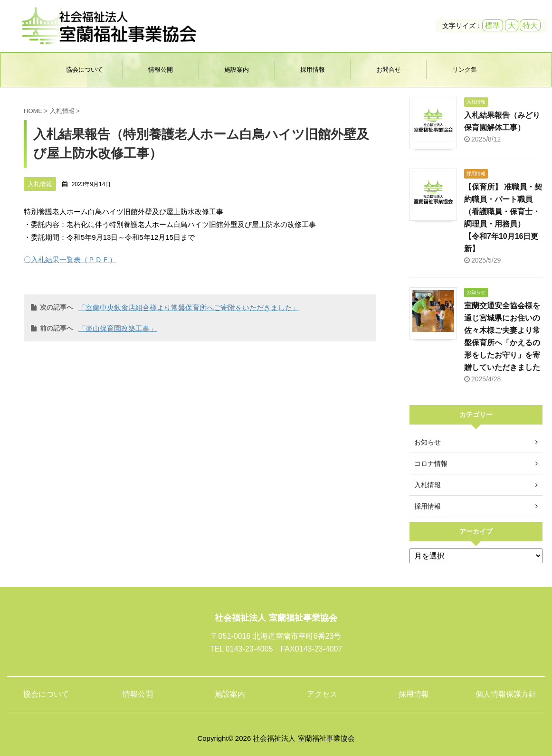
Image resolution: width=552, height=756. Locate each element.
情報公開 (161, 70)
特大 (530, 25)
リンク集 (465, 70)
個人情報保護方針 (506, 694)
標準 (493, 25)
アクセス (322, 694)
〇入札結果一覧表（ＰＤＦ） (70, 260)
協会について (85, 70)
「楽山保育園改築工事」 (118, 328)
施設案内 (237, 70)
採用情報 (313, 70)
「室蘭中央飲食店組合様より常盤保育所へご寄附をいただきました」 (189, 307)
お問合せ (389, 70)
